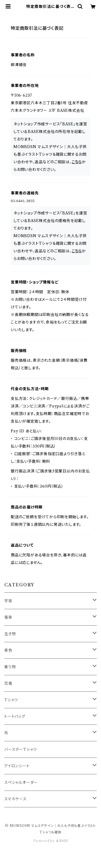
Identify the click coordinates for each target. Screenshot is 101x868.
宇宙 (8, 601)
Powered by (50, 841)
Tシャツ (11, 700)
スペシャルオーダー (21, 782)
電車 (8, 617)
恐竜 (8, 683)
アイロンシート (17, 766)
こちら (77, 162)
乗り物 (10, 667)
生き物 (10, 634)
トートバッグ (15, 716)
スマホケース (15, 799)
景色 (8, 650)
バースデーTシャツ (21, 749)
